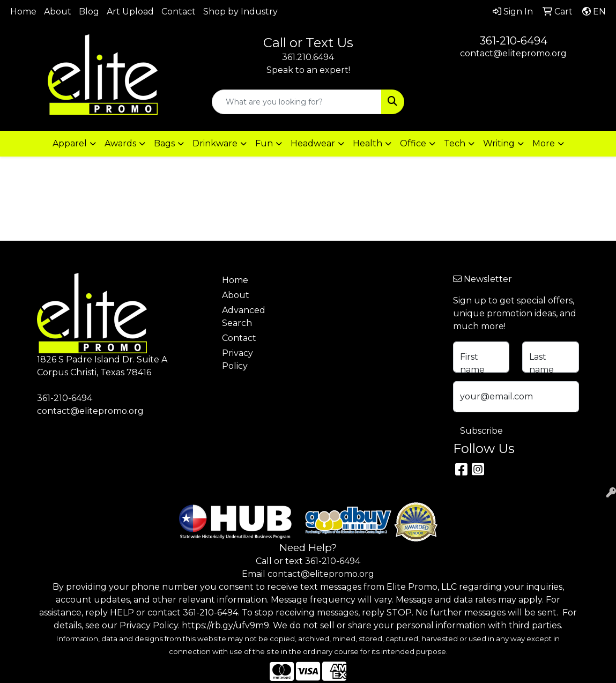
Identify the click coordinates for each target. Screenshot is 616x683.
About (58, 12)
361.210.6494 (308, 57)
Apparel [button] (70, 143)
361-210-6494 (514, 41)
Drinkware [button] (215, 143)
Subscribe (481, 431)
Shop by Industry (240, 12)
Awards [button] (120, 143)
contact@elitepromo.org (513, 53)
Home (23, 12)
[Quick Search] (297, 102)
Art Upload (130, 12)
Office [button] (413, 143)
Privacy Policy (238, 359)
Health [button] (368, 143)
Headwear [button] (313, 143)
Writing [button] (499, 143)
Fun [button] (264, 143)
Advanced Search (244, 317)
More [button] (544, 143)
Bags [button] (164, 143)
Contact (179, 12)
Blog (89, 12)
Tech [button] (455, 143)
